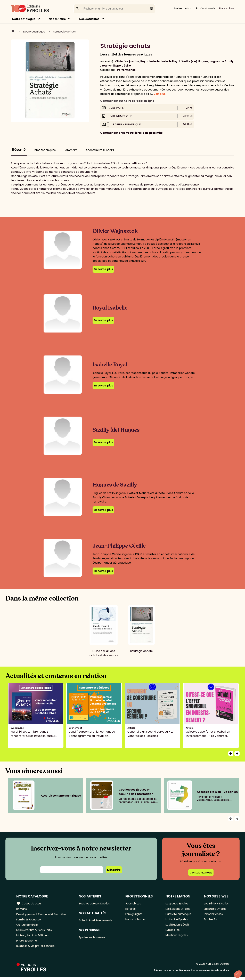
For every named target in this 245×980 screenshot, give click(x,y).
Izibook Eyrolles (213, 915)
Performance (126, 70)
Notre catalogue (24, 19)
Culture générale (28, 926)
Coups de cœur (29, 903)
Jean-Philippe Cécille (116, 66)
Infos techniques (45, 150)
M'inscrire (114, 870)
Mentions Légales (176, 937)
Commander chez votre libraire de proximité (131, 133)
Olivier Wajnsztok (127, 61)
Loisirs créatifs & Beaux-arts (35, 932)
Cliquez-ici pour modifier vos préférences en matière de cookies (191, 973)
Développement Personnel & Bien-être (43, 915)
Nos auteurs (57, 19)
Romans (22, 909)
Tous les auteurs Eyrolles (96, 904)
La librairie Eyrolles (177, 920)
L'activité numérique (178, 915)
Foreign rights (135, 915)
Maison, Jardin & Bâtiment (34, 937)
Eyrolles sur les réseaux (96, 938)
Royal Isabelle (150, 61)
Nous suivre (227, 8)
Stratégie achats (64, 32)
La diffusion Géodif (177, 926)
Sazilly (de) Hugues (195, 61)
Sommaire (71, 150)
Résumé (19, 150)
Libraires (132, 909)
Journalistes (134, 904)
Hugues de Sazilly (222, 61)
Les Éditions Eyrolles (178, 909)
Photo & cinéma (27, 943)
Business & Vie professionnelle (36, 948)
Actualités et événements (97, 921)
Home (13, 31)
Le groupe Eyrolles (177, 904)
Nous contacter (137, 920)
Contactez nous (201, 873)
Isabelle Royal (170, 61)
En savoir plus (103, 269)
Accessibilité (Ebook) (100, 150)
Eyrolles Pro (172, 932)
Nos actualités (89, 19)
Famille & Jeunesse (29, 920)
